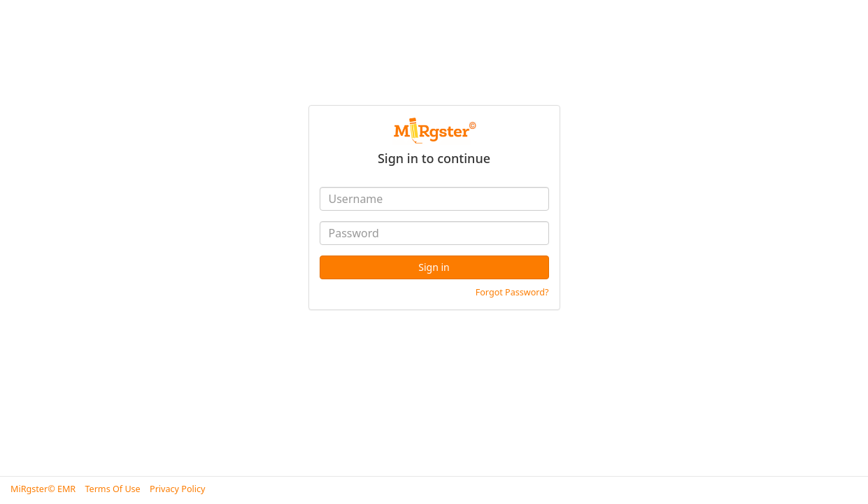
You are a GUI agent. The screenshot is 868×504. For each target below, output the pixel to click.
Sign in (434, 267)
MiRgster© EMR (43, 489)
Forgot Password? (512, 292)
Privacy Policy (177, 489)
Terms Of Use (112, 489)
